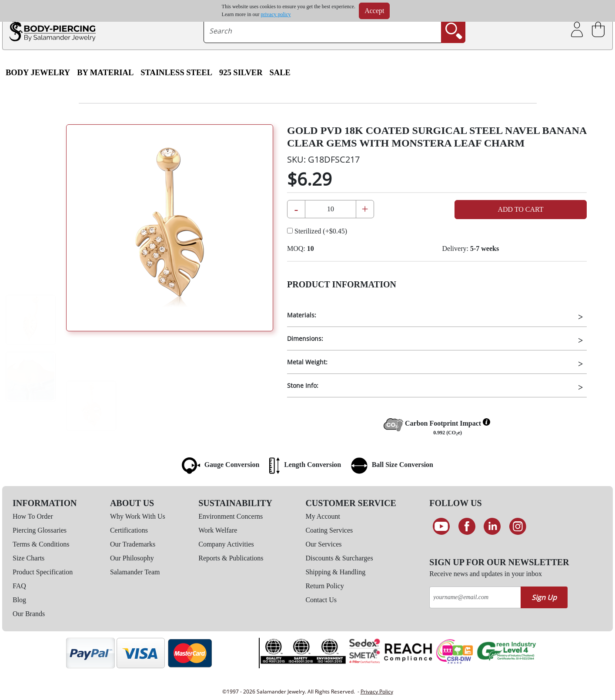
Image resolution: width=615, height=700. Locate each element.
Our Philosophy (132, 558)
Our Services (323, 544)
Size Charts (28, 558)
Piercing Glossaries (40, 530)
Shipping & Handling (335, 572)
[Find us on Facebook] (467, 527)
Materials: (302, 315)
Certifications (129, 530)
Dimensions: (305, 338)
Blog (19, 600)
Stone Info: (303, 385)
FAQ (19, 586)
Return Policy (324, 586)
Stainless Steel (176, 73)
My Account (323, 516)
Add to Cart (520, 209)
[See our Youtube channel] (441, 527)
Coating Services (329, 530)
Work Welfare (218, 530)
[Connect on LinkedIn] (493, 527)
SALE (280, 73)
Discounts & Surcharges (339, 558)
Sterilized (317, 231)
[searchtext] (323, 31)
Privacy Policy (377, 692)
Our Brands (29, 614)
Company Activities (226, 544)
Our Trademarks (133, 544)
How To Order (33, 516)
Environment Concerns (231, 516)
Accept (374, 11)
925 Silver (241, 73)
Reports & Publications (231, 558)
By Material (105, 73)
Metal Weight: (307, 362)
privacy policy (276, 14)
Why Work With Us (138, 516)
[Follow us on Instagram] (518, 527)
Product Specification (43, 572)
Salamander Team (135, 572)
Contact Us (321, 600)
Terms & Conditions (41, 544)
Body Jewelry (38, 73)
